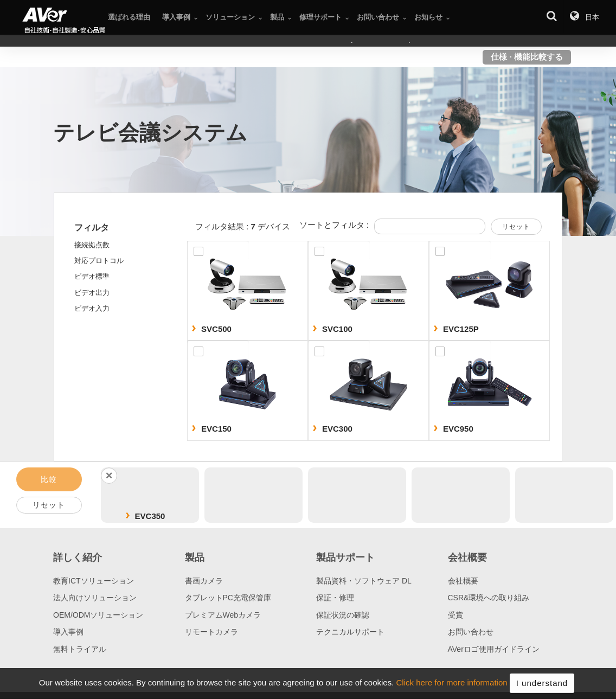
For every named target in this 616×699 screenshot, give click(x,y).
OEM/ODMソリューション (98, 615)
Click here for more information (452, 688)
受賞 (455, 615)
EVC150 (216, 429)
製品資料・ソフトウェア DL (364, 581)
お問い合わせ (471, 632)
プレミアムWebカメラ (223, 615)
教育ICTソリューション (94, 581)
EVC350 (150, 516)
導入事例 (68, 632)
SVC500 (216, 329)
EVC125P (461, 329)
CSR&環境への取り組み (489, 598)
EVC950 (458, 429)
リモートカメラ (211, 632)
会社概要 (463, 581)
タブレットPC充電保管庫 (228, 598)
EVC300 (337, 429)
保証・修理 (335, 598)
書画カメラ (204, 581)
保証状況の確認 (343, 615)
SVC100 (337, 329)
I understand (542, 688)
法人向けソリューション (95, 598)
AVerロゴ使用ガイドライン (494, 649)
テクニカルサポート (350, 632)
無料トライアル (80, 649)
